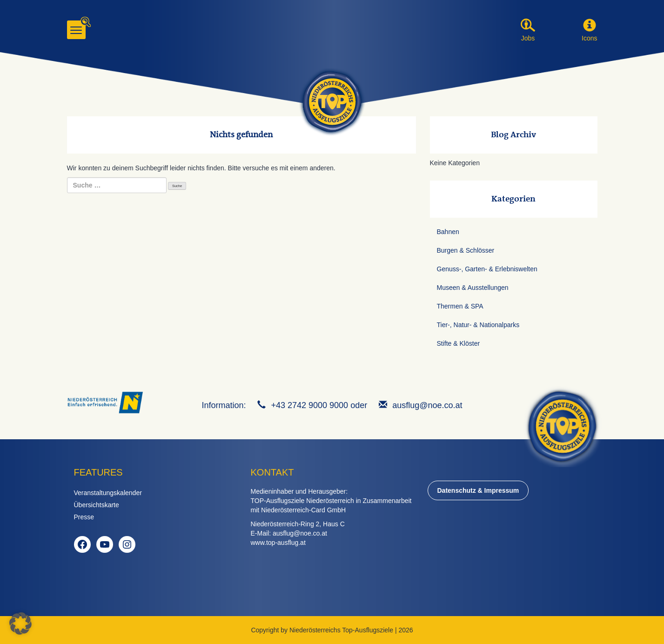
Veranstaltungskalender (108, 493)
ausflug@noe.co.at (427, 405)
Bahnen (448, 232)
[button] (590, 26)
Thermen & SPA (460, 306)
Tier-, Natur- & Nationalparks (478, 325)
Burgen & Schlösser (466, 250)
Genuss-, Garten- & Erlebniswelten (487, 269)
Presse (84, 517)
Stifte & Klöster (459, 343)
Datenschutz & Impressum (478, 490)
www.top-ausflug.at (278, 543)
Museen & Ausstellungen (473, 288)
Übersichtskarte (97, 505)
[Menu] (76, 30)
